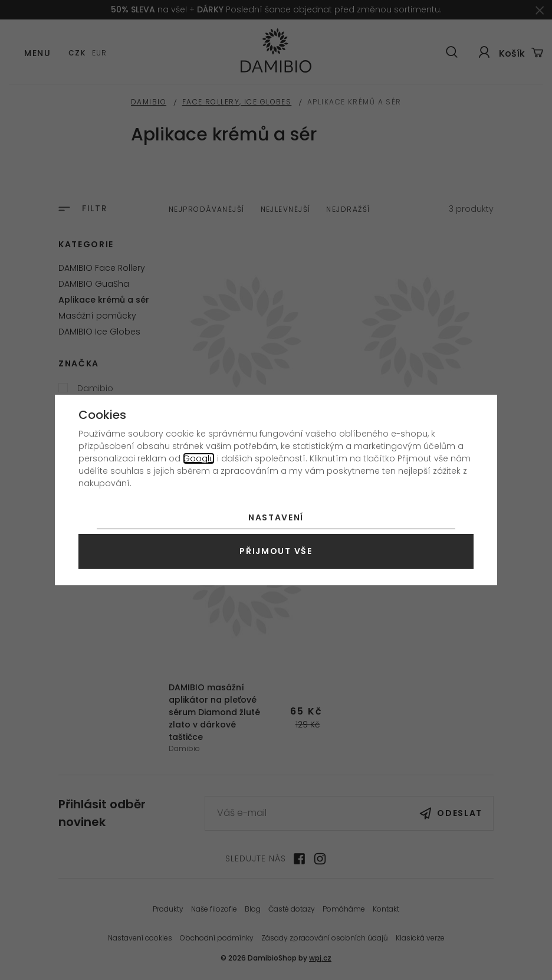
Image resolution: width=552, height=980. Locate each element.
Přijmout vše (276, 551)
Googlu (199, 458)
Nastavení (276, 517)
